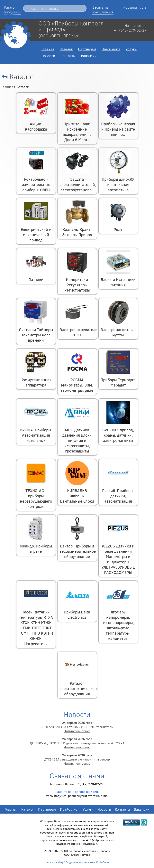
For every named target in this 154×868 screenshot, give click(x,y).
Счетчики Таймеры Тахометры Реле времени (36, 332)
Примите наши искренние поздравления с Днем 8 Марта (77, 129)
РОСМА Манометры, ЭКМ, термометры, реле (77, 382)
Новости (48, 56)
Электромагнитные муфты (118, 329)
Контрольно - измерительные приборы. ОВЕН (36, 182)
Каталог (66, 49)
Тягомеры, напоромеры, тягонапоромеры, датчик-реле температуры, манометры (118, 622)
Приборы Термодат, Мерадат (118, 380)
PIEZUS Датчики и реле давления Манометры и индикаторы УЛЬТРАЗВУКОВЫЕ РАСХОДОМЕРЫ (118, 556)
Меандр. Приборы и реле (36, 546)
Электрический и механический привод (36, 232)
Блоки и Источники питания (118, 279)
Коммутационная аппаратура (36, 380)
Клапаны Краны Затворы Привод (77, 229)
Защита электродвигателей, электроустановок (78, 182)
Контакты (68, 56)
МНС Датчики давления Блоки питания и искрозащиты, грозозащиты (77, 438)
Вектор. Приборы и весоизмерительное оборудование (78, 548)
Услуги (131, 49)
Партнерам (87, 49)
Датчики (36, 277)
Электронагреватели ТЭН (79, 329)
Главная (48, 49)
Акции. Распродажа (36, 124)
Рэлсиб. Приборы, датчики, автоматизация (118, 493)
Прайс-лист (111, 49)
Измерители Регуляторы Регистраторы (77, 282)
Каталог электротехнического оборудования (79, 686)
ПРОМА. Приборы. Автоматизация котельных (36, 432)
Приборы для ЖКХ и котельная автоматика (118, 182)
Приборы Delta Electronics (77, 612)
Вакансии (89, 56)
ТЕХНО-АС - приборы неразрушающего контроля (36, 496)
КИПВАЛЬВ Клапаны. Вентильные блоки (77, 493)
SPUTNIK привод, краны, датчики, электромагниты (118, 432)
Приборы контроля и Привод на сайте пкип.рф (118, 126)
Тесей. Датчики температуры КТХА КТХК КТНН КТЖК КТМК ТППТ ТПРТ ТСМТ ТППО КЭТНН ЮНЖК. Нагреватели (36, 625)
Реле (118, 227)
